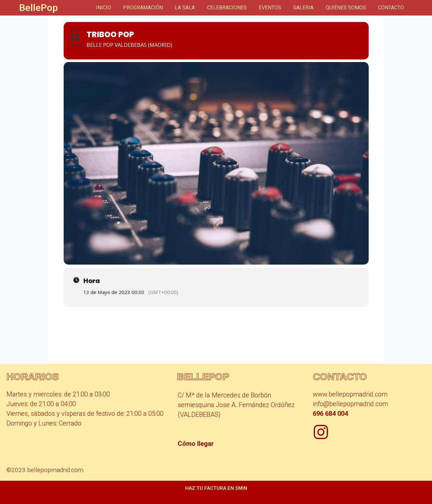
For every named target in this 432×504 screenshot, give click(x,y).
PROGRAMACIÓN (154, 8)
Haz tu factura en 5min (216, 488)
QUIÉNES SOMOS (348, 8)
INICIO (116, 8)
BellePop (38, 8)
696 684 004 (330, 414)
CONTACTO (392, 8)
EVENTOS (276, 8)
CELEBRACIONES (235, 8)
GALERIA (308, 8)
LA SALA (195, 8)
